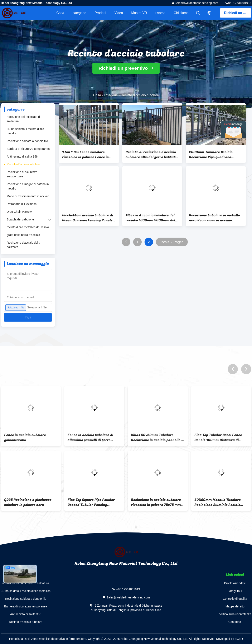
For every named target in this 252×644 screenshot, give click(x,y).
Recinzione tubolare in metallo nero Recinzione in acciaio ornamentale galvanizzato (214, 218)
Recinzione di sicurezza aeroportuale (22, 174)
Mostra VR (139, 13)
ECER (239, 639)
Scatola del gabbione (20, 219)
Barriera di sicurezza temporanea (28, 149)
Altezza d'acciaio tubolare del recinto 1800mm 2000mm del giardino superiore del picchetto (152, 218)
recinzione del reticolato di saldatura (24, 119)
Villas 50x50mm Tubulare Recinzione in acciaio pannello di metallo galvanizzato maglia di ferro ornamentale (158, 438)
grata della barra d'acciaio (23, 235)
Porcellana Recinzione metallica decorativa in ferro (42, 639)
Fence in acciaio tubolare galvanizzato (25, 438)
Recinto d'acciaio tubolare (23, 164)
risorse (160, 13)
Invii (28, 317)
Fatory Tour (235, 591)
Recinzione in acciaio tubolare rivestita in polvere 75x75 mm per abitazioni (156, 502)
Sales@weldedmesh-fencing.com (196, 3)
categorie (79, 13)
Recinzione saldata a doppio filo (27, 141)
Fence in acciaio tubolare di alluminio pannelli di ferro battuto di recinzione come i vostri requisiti (91, 438)
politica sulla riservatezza (235, 614)
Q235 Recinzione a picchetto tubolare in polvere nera (28, 502)
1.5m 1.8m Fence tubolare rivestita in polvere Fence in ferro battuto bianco (86, 155)
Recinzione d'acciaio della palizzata (23, 245)
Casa (60, 13)
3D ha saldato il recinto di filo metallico (25, 131)
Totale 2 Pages (172, 242)
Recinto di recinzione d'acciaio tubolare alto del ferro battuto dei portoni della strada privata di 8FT (152, 155)
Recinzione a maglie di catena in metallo (28, 186)
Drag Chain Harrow (19, 212)
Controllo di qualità (235, 599)
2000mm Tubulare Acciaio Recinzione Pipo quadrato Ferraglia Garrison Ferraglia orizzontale (212, 155)
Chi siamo (181, 13)
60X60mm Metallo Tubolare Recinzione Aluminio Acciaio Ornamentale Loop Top (218, 502)
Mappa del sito (235, 606)
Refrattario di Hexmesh (22, 204)
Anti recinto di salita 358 (22, 157)
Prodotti (100, 13)
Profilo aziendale (235, 583)
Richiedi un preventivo (238, 13)
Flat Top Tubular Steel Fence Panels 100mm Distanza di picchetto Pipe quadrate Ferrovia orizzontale (218, 438)
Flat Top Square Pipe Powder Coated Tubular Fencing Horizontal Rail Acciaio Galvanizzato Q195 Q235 (91, 502)
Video (119, 13)
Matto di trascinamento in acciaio (28, 196)
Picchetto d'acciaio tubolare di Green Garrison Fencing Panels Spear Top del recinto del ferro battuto (88, 218)
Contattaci (235, 622)
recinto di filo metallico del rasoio (28, 227)
